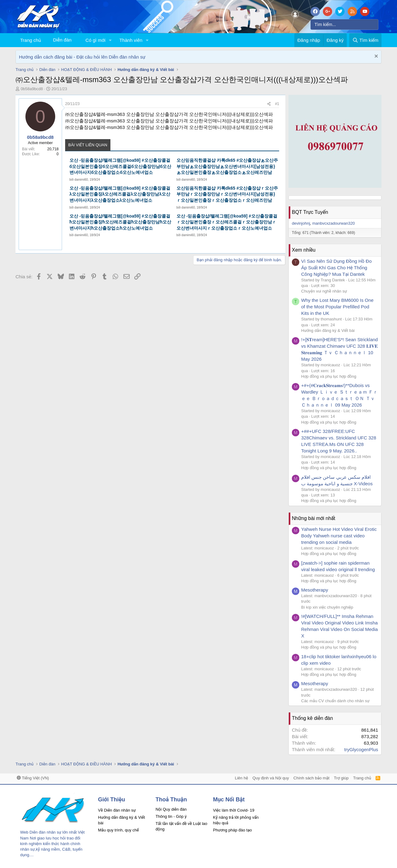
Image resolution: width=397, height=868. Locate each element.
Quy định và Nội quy (271, 778)
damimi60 (81, 180)
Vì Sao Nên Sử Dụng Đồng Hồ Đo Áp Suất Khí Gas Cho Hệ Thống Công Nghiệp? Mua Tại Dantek (336, 268)
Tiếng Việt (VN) (33, 778)
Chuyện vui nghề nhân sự (324, 291)
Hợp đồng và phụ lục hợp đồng (329, 376)
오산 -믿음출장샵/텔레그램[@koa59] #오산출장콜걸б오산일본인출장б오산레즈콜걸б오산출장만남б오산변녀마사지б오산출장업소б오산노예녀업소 (120, 166)
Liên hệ (241, 778)
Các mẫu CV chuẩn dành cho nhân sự (335, 701)
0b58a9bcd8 (32, 89)
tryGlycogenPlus (361, 749)
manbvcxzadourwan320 (334, 223)
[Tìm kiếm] (344, 24)
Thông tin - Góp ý (171, 816)
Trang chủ (31, 40)
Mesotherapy (315, 590)
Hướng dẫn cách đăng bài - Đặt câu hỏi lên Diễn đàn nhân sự (82, 57)
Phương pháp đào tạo (232, 830)
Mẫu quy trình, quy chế (118, 830)
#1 (277, 104)
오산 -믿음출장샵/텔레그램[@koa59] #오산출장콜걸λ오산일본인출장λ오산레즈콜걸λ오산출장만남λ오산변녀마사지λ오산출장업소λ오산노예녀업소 (120, 194)
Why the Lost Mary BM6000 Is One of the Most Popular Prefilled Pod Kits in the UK (337, 307)
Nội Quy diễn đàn (171, 809)
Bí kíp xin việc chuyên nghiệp (327, 607)
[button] (110, 40)
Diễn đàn (62, 40)
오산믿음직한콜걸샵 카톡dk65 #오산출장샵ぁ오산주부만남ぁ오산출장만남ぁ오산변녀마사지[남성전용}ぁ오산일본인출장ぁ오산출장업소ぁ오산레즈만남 (227, 166)
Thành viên (131, 40)
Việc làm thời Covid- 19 (234, 810)
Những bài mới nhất (314, 518)
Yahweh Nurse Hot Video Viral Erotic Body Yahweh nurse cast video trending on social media (339, 536)
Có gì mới (96, 40)
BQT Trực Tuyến (310, 212)
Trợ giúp (341, 778)
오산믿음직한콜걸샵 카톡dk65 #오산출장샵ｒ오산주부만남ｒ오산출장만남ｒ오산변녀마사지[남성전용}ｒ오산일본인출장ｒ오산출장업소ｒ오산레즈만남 (227, 194)
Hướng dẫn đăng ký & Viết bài (328, 330)
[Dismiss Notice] (375, 57)
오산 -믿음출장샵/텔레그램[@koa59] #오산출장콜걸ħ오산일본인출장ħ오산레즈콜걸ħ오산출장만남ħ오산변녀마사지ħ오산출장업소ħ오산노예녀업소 (120, 222)
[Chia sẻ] (269, 104)
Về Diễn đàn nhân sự (117, 810)
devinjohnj (301, 223)
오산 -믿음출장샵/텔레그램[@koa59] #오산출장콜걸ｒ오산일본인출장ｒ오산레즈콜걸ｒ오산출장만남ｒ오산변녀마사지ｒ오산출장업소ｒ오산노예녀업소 (227, 222)
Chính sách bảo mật (311, 778)
